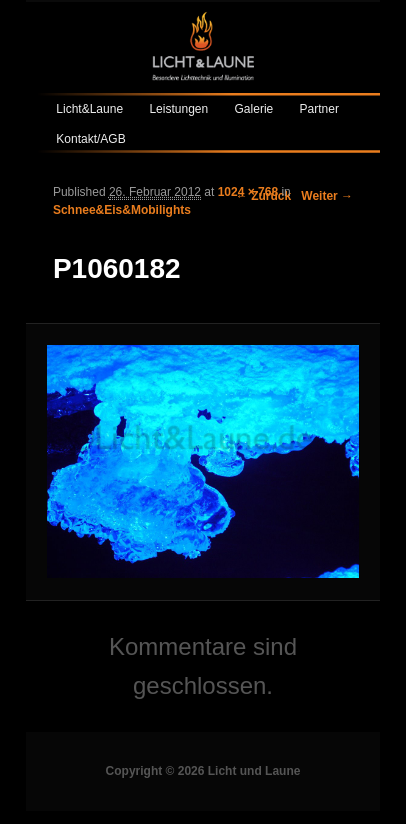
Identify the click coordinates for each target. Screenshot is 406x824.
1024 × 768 (248, 192)
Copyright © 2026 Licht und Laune (203, 771)
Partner (319, 109)
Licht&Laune (89, 109)
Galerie (254, 109)
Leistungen (178, 109)
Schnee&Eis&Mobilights (122, 210)
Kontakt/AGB (90, 139)
